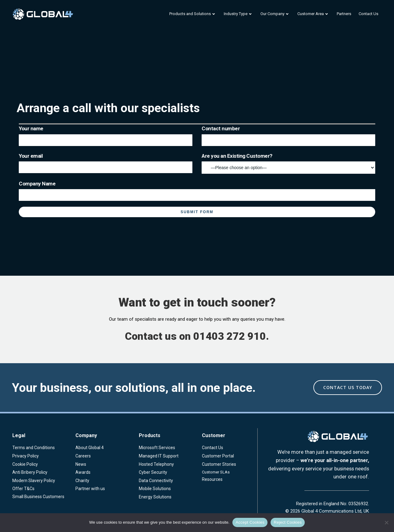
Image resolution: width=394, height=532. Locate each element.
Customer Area (313, 14)
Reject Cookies (288, 522)
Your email (106, 163)
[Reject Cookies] (386, 522)
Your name (106, 136)
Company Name (197, 191)
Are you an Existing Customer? (288, 163)
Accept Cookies (250, 522)
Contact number (288, 136)
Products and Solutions (193, 14)
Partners (344, 14)
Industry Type (238, 14)
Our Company (275, 14)
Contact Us (368, 14)
